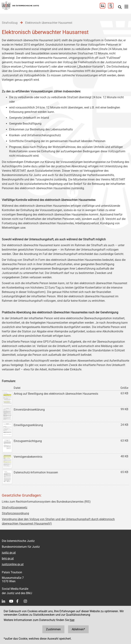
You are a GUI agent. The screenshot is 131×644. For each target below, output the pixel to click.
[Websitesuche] (120, 7)
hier (72, 620)
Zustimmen (53, 629)
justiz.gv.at (9, 553)
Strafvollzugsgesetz (15, 507)
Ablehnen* (78, 629)
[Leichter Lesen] (104, 7)
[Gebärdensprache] (112, 7)
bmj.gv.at (8, 558)
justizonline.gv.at (13, 564)
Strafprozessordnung (15, 513)
